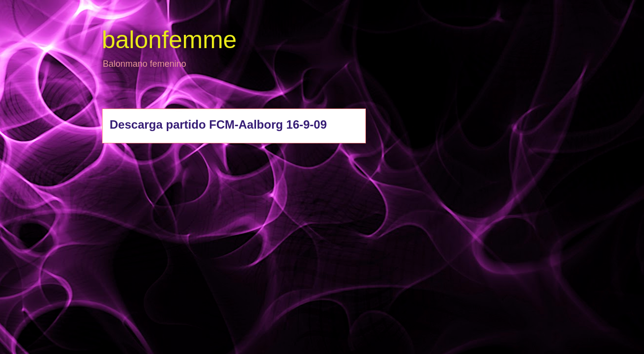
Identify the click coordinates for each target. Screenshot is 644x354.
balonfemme (169, 40)
